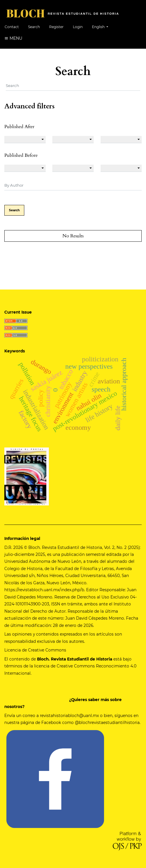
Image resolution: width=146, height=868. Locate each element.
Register (56, 27)
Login (78, 27)
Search (34, 27)
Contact (12, 27)
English (102, 26)
